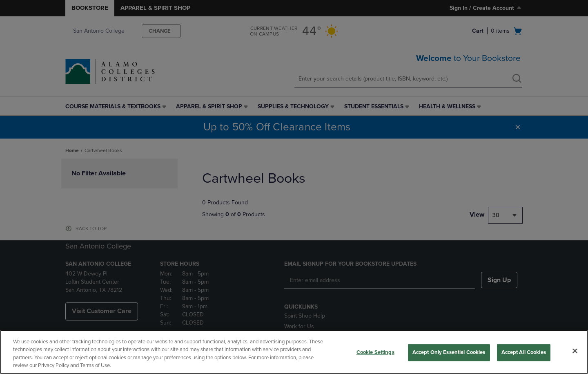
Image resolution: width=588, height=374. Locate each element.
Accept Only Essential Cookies (449, 352)
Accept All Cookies (524, 352)
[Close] (575, 351)
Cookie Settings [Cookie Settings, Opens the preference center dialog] (375, 352)
